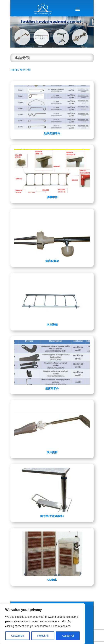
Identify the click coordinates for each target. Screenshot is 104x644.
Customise (18, 636)
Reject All (43, 636)
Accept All (68, 636)
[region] (42, 624)
